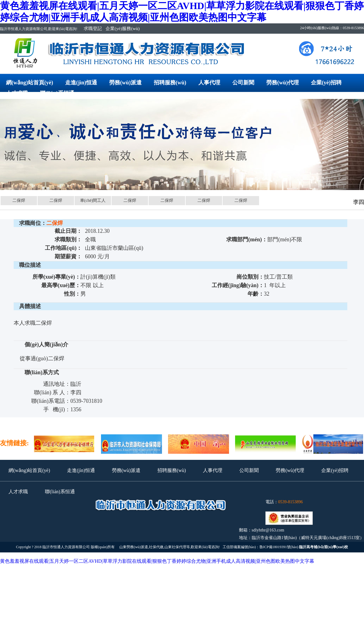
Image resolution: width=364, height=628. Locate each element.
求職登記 (93, 29)
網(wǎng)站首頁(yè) (30, 83)
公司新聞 (243, 83)
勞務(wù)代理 (283, 83)
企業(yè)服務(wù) (123, 29)
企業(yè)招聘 (326, 83)
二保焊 (19, 200)
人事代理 (209, 83)
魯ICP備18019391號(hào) (279, 547)
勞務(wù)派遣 (125, 83)
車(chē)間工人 (93, 200)
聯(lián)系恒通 (57, 93)
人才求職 (17, 93)
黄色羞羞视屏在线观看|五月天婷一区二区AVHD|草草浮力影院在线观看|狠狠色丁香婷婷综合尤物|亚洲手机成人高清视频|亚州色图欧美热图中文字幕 (157, 561)
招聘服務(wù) (170, 83)
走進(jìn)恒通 (81, 83)
